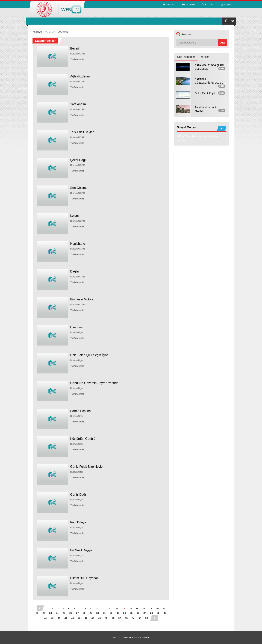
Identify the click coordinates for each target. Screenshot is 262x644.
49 (99, 618)
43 (59, 618)
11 (104, 609)
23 (51, 613)
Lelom (75, 216)
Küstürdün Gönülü (83, 439)
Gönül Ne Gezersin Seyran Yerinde (95, 383)
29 (91, 613)
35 (131, 613)
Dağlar (75, 271)
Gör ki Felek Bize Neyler (87, 467)
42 (52, 618)
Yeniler (205, 57)
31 (104, 613)
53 (126, 618)
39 (158, 613)
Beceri (75, 48)
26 (71, 613)
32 (111, 613)
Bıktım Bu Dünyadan (85, 578)
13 (117, 609)
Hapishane (78, 244)
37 (145, 613)
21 (37, 613)
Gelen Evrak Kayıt (205, 93)
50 (106, 618)
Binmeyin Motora (82, 299)
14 (124, 609)
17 (144, 609)
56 (146, 618)
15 (130, 609)
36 (138, 613)
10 (97, 609)
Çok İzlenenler (186, 57)
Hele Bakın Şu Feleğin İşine (90, 355)
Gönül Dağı (78, 495)
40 (165, 613)
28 (84, 613)
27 (77, 613)
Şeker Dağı (78, 160)
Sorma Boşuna (81, 411)
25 (64, 613)
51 (113, 618)
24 (57, 613)
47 (86, 618)
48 (93, 618)
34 (125, 613)
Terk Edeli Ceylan (83, 132)
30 (98, 613)
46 (79, 618)
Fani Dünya (78, 522)
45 (72, 618)
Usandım (77, 327)
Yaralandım (78, 104)
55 (140, 618)
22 (44, 613)
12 (110, 609)
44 (66, 618)
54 (133, 618)
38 (151, 613)
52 (120, 618)
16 (137, 609)
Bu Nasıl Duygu (81, 550)
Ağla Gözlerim (80, 76)
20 (164, 609)
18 (151, 609)
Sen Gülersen (80, 188)
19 (157, 609)
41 (46, 618)
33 (118, 613)
